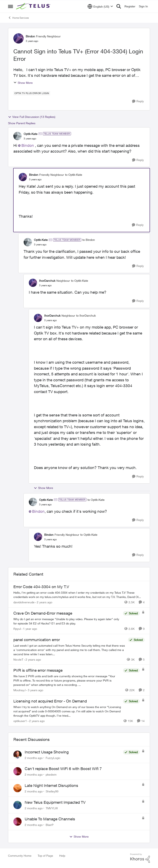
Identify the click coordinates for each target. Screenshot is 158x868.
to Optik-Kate (74, 175)
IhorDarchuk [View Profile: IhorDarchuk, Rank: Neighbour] (47, 281)
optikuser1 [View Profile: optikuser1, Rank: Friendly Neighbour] (20, 721)
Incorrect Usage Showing (47, 752)
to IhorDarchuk (86, 316)
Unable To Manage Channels (50, 819)
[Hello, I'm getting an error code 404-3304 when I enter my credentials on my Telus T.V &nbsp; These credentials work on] (79, 595)
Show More (23, 83)
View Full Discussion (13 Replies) (32, 117)
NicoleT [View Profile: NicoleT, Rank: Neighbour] (18, 659)
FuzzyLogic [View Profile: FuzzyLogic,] (53, 758)
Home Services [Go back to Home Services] (18, 18)
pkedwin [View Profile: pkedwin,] (51, 774)
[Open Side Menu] (10, 6)
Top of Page (45, 856)
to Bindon (89, 240)
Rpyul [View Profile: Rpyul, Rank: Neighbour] (17, 629)
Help (62, 856)
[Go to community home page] (34, 6)
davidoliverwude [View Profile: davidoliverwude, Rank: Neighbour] (24, 602)
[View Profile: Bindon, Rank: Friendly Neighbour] (19, 38)
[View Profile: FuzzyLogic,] (17, 755)
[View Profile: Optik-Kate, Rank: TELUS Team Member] (17, 136)
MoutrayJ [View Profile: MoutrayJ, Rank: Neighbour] (19, 690)
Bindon (28, 145)
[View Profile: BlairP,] (17, 822)
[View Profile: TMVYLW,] (17, 805)
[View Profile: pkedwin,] (17, 771)
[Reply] (138, 101)
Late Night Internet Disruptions (51, 785)
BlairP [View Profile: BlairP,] (50, 825)
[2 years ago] (44, 602)
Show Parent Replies (22, 123)
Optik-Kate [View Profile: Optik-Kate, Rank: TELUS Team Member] (31, 134)
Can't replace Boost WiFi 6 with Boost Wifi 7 (63, 769)
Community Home (20, 856)
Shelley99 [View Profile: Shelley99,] (52, 791)
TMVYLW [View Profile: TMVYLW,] (52, 808)
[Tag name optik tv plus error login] (32, 93)
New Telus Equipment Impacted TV (55, 802)
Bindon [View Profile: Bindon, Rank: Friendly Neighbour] (30, 36)
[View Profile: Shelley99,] (17, 788)
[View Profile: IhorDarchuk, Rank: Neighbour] (33, 283)
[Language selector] (100, 6)
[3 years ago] (35, 690)
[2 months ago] (34, 758)
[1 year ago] (29, 629)
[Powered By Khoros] (140, 858)
